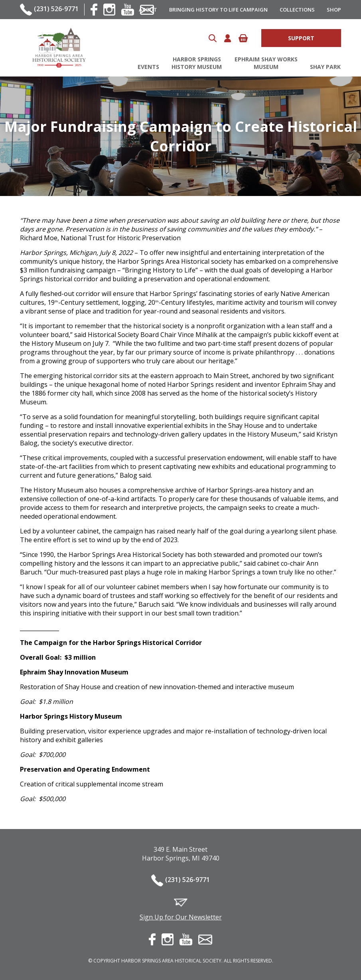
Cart (243, 38)
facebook (94, 10)
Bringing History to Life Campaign (218, 10)
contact (205, 940)
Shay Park (325, 67)
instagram (109, 10)
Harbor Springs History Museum (197, 63)
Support (301, 38)
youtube (128, 10)
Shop (334, 10)
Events (148, 67)
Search (213, 38)
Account (228, 38)
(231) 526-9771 (56, 9)
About (148, 10)
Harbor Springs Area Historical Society (59, 48)
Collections (297, 10)
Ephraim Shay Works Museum (266, 63)
